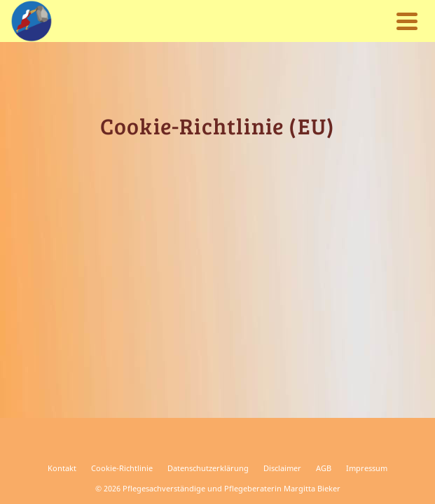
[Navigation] (407, 21)
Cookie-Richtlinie (122, 468)
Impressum (367, 468)
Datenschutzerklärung (208, 468)
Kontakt (62, 468)
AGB (324, 468)
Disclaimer (282, 468)
